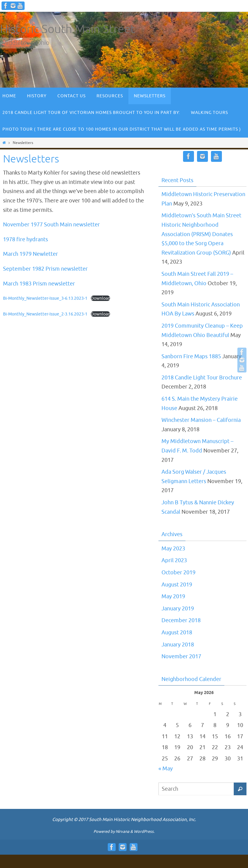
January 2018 (178, 645)
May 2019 (173, 596)
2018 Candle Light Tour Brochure (202, 378)
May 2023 (173, 549)
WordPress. (144, 831)
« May (166, 769)
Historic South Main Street (68, 29)
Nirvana (122, 831)
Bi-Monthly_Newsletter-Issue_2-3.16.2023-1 (45, 314)
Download (100, 298)
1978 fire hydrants (25, 239)
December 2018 (181, 620)
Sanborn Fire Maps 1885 (191, 356)
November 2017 (181, 656)
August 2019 (177, 585)
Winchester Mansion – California (201, 420)
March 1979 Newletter (31, 254)
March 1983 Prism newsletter (39, 284)
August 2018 (177, 633)
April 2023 (174, 560)
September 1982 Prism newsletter (45, 269)
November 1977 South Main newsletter (51, 225)
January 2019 (178, 609)
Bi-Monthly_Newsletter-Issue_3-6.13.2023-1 (45, 298)
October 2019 (178, 573)
